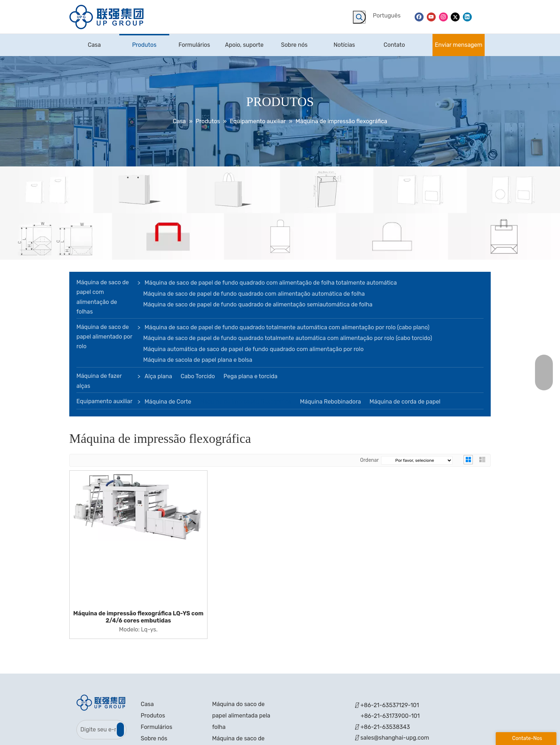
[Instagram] (443, 17)
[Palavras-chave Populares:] (359, 17)
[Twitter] (455, 17)
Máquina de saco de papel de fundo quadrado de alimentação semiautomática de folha (258, 304)
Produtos (153, 716)
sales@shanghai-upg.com (395, 738)
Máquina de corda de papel (405, 402)
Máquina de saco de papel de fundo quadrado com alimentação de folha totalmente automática (271, 283)
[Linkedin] (467, 17)
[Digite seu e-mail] (96, 730)
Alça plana (158, 376)
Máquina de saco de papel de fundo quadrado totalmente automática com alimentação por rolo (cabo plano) (287, 327)
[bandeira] (280, 213)
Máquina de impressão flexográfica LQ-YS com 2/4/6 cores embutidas (138, 617)
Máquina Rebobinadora (330, 402)
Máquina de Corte (168, 402)
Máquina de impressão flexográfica (246, 402)
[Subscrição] (120, 730)
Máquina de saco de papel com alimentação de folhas (103, 297)
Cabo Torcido (198, 376)
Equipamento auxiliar (104, 401)
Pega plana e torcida (251, 376)
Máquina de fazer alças (99, 381)
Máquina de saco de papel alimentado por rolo (104, 337)
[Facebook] (419, 17)
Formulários (156, 727)
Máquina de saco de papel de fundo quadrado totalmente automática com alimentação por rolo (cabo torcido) (288, 338)
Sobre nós (154, 738)
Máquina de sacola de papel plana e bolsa (198, 360)
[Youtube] (431, 17)
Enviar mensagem (459, 45)
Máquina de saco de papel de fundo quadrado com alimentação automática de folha (254, 294)
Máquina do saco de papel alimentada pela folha (241, 716)
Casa (147, 704)
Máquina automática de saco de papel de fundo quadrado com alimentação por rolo (253, 349)
